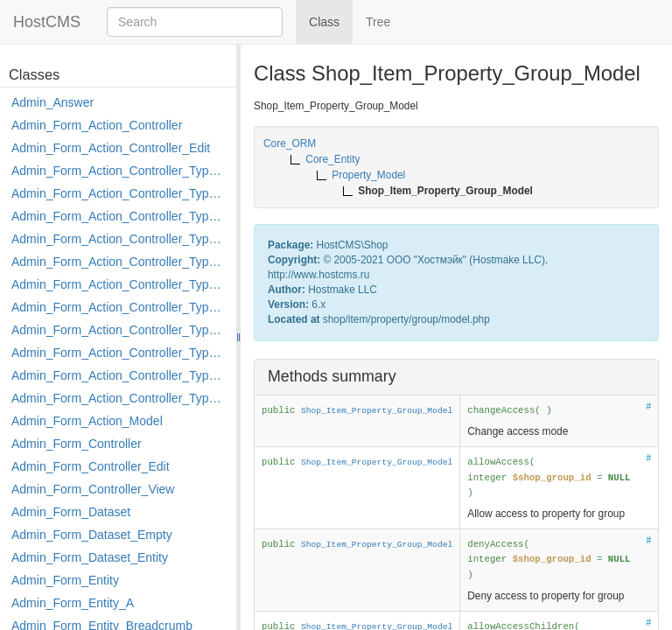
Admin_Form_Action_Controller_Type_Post (119, 353)
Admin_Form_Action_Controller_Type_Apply (119, 171)
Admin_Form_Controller (77, 444)
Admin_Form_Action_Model (87, 421)
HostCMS (47, 22)
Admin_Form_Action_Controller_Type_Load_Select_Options (119, 284)
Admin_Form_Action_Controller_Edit (111, 148)
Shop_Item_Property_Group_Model (377, 411)
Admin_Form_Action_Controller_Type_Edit (119, 239)
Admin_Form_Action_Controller (97, 125)
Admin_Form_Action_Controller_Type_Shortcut (119, 398)
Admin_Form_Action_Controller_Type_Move (119, 330)
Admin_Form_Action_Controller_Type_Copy (119, 193)
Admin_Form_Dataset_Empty (92, 535)
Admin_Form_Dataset (71, 512)
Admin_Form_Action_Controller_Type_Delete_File (119, 216)
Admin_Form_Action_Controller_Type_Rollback (119, 375)
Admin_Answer (52, 102)
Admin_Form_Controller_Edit (91, 466)
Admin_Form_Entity (65, 580)
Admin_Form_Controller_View (93, 489)
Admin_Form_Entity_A (73, 603)
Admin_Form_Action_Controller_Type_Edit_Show (119, 262)
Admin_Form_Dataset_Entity (90, 557)
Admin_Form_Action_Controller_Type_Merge (119, 307)
